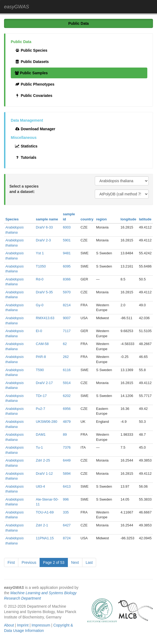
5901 (67, 240)
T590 (40, 370)
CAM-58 (42, 344)
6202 (67, 396)
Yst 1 (40, 253)
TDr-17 (41, 396)
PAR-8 (41, 357)
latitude (145, 219)
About (9, 625)
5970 (67, 292)
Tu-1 (39, 447)
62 (65, 344)
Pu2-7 (41, 409)
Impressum (41, 625)
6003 (67, 227)
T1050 (41, 266)
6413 (67, 486)
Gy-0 (40, 305)
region (102, 219)
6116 (67, 370)
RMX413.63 (45, 318)
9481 (67, 253)
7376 (67, 447)
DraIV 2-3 (43, 240)
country (87, 219)
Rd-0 (40, 279)
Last (89, 562)
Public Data (78, 23)
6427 (67, 525)
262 (66, 357)
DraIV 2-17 (44, 383)
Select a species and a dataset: (24, 189)
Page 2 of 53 (54, 562)
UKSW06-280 (46, 422)
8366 (67, 279)
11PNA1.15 (45, 538)
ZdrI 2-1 (42, 525)
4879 (67, 422)
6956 (67, 409)
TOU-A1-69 (45, 512)
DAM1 (41, 434)
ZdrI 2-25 (43, 460)
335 (66, 512)
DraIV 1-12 (44, 474)
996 (66, 499)
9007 (67, 318)
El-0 (39, 331)
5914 (67, 383)
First (11, 562)
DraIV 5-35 (44, 292)
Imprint (23, 625)
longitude (128, 219)
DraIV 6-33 (44, 227)
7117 (67, 331)
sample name (47, 219)
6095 (67, 266)
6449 (67, 460)
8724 (67, 538)
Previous (29, 562)
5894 (67, 474)
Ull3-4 (40, 486)
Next (75, 562)
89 (65, 434)
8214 (67, 305)
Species (12, 219)
